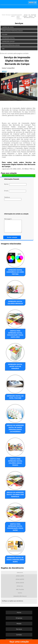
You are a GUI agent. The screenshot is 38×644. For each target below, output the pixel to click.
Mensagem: (16, 225)
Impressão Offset (9, 42)
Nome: (15, 184)
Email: (15, 191)
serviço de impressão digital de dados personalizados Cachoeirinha (15, 428)
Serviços (19, 23)
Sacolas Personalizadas (11, 45)
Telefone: (13, 198)
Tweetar (4, 71)
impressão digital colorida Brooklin (15, 302)
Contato (19, 635)
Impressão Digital (9, 38)
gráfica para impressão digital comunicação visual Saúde (15, 527)
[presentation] (16, 207)
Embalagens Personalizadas (13, 31)
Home (19, 612)
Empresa (19, 618)
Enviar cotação (12, 237)
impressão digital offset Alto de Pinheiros (15, 366)
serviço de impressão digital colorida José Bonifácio (15, 495)
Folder (5, 34)
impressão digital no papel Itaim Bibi (15, 397)
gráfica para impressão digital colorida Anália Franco (15, 462)
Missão (19, 624)
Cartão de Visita (8, 27)
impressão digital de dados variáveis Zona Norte (15, 560)
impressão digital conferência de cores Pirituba (15, 272)
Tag (3, 49)
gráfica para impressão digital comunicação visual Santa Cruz (15, 334)
